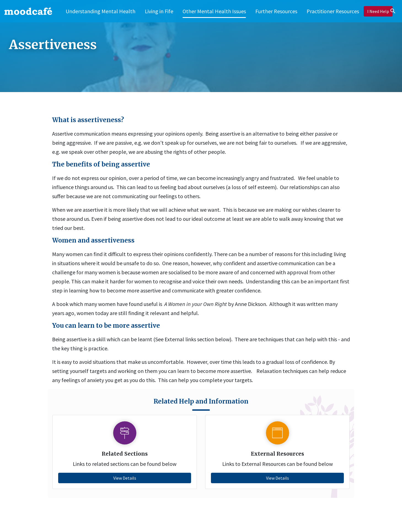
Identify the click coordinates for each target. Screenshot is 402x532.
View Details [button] (125, 478)
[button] (159, 11)
